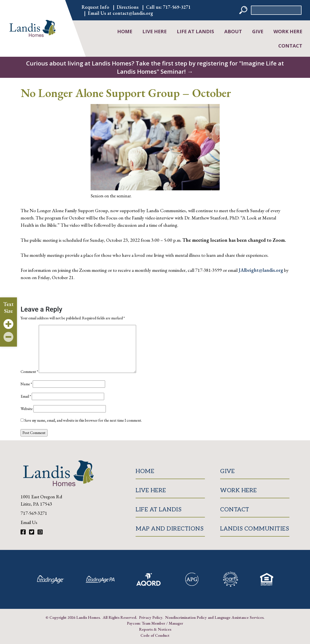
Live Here (155, 31)
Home (125, 31)
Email (26, 396)
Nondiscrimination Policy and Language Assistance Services (214, 617)
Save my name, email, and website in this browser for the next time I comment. (83, 420)
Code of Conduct (155, 635)
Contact (290, 46)
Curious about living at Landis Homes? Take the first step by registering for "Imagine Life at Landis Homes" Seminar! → (155, 67)
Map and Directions (170, 529)
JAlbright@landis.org (261, 270)
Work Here (288, 31)
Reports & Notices (155, 629)
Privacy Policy (151, 617)
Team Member (153, 623)
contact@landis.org (133, 13)
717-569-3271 (177, 7)
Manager (176, 623)
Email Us (29, 522)
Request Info (95, 7)
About (233, 31)
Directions (128, 7)
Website (27, 409)
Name (26, 384)
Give (258, 31)
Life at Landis (195, 31)
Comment (29, 372)
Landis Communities (255, 529)
